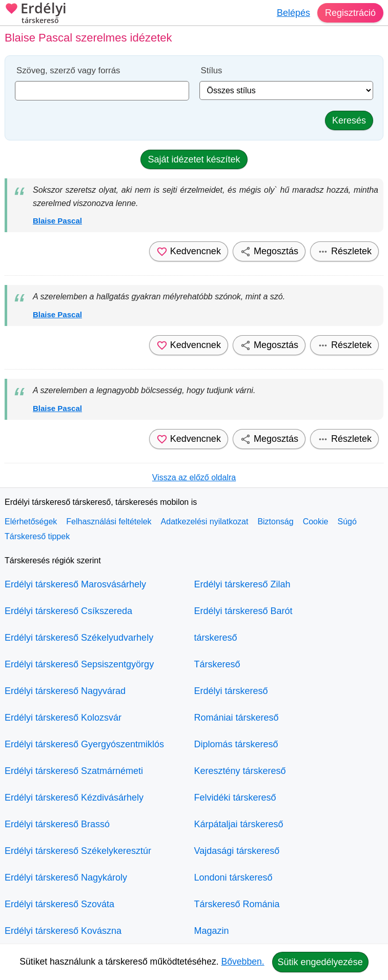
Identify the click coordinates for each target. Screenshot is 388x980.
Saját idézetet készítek (194, 159)
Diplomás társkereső (236, 744)
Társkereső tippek (37, 536)
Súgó (347, 522)
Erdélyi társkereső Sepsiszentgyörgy (79, 664)
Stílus (212, 70)
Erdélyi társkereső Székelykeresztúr (78, 851)
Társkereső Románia (237, 904)
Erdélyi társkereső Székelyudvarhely (79, 638)
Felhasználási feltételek (109, 522)
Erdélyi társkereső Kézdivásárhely (74, 798)
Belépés (293, 13)
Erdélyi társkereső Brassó (57, 824)
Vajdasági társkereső (237, 851)
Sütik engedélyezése (320, 962)
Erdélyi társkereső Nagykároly (66, 877)
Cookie (316, 522)
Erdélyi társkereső (231, 691)
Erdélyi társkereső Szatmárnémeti (74, 771)
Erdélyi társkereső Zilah (242, 584)
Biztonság (275, 522)
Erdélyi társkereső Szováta (59, 904)
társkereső (216, 638)
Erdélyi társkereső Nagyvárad (65, 691)
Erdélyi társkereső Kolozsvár (63, 718)
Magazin (212, 931)
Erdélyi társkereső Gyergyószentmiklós (84, 744)
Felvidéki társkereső (235, 798)
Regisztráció (350, 13)
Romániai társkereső (237, 718)
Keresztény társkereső (240, 771)
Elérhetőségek (31, 522)
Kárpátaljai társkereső (239, 824)
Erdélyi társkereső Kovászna (63, 931)
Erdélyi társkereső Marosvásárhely (75, 584)
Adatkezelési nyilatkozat (205, 522)
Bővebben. (243, 962)
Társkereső (217, 664)
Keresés (349, 120)
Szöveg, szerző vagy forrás (68, 70)
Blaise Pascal (57, 221)
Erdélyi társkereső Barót (243, 611)
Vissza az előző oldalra (194, 477)
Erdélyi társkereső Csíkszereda (68, 611)
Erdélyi (36, 14)
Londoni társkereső (233, 877)
